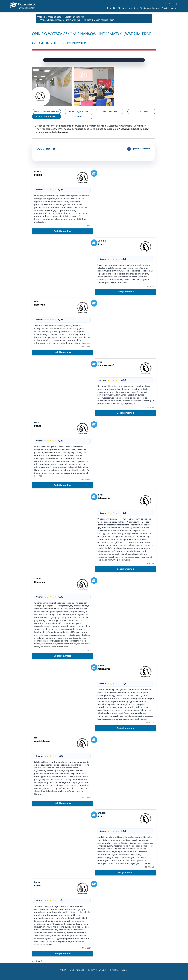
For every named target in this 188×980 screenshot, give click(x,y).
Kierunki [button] (111, 8)
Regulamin (114, 970)
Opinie (165, 8)
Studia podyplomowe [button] (150, 8)
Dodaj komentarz (62, 231)
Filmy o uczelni (110, 111)
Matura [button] (174, 8)
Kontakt (78, 116)
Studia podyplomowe (78, 111)
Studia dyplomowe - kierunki (46, 111)
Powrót (37, 961)
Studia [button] (121, 8)
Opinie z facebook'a (139, 149)
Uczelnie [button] (132, 8)
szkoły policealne (77, 970)
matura (63, 970)
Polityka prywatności (97, 970)
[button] (56, 149)
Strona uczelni (142, 111)
